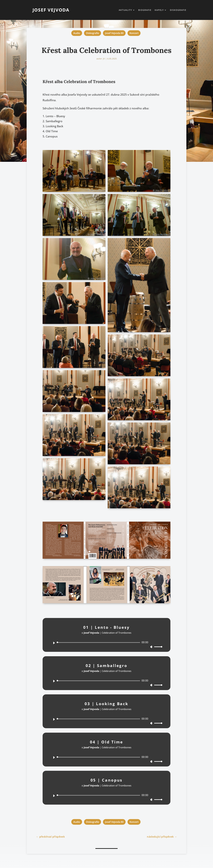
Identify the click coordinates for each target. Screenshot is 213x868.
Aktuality (125, 10)
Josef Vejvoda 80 (114, 33)
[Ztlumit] (151, 647)
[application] (106, 643)
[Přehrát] (54, 643)
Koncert (134, 33)
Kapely (159, 10)
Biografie (145, 10)
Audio (77, 33)
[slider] (99, 643)
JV (104, 59)
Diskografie (178, 10)
